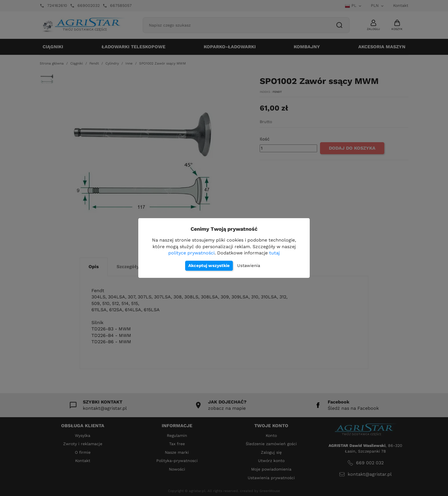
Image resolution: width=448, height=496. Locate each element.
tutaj (274, 253)
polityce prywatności (191, 253)
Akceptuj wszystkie (209, 266)
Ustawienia (249, 266)
